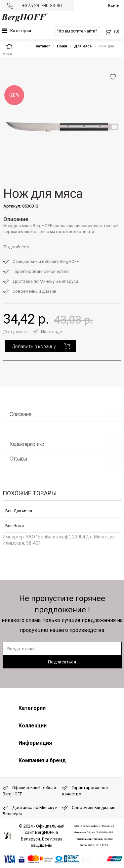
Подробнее (15, 247)
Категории (21, 31)
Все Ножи (15, 526)
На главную (15, 46)
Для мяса (83, 46)
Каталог (43, 46)
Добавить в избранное (113, 77)
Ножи (62, 46)
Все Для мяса (19, 511)
